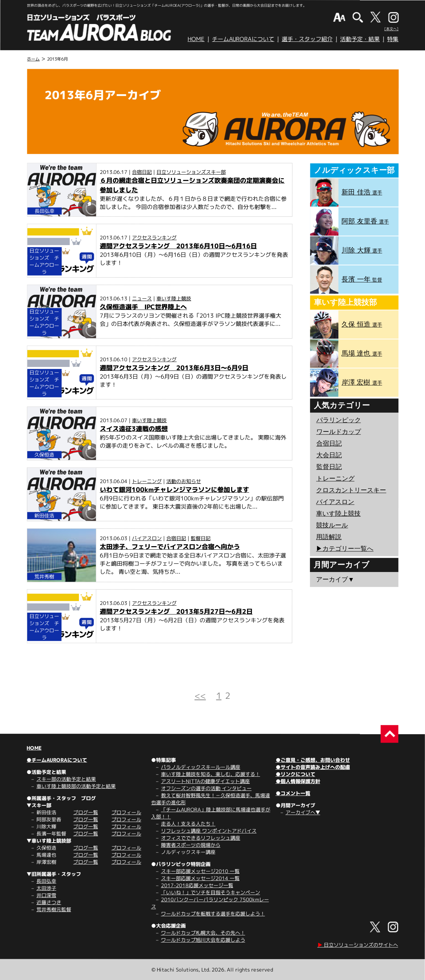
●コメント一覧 (293, 793)
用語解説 (329, 537)
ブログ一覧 (86, 812)
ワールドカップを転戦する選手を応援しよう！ (213, 914)
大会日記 (329, 455)
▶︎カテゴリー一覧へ (345, 549)
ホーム (33, 59)
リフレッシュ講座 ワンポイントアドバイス (209, 831)
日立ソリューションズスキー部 (191, 172)
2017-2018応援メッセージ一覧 (197, 885)
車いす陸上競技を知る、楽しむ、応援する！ (211, 774)
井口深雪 (46, 895)
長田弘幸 (46, 881)
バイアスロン (147, 538)
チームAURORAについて (243, 39)
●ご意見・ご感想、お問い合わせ (313, 760)
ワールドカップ (339, 432)
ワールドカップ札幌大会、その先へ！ (203, 933)
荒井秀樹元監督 (54, 909)
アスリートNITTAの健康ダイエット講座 (205, 781)
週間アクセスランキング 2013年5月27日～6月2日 (176, 611)
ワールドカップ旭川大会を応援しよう (203, 940)
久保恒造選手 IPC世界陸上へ (143, 307)
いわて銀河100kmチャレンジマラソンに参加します (174, 490)
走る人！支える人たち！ (188, 824)
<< (200, 696)
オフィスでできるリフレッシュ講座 (201, 838)
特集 (393, 39)
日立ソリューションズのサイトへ (358, 945)
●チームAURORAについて (57, 760)
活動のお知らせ (184, 481)
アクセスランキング (154, 237)
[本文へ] (391, 29)
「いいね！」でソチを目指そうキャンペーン (211, 892)
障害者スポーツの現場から (191, 845)
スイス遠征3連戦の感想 (134, 429)
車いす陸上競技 (174, 298)
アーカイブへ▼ (303, 812)
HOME (196, 39)
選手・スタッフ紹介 (307, 39)
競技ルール (332, 525)
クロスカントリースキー (351, 490)
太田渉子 (46, 888)
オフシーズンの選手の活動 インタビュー (206, 788)
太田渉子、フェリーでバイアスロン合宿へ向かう (170, 547)
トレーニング (147, 481)
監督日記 (201, 538)
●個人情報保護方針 (298, 781)
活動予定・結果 (360, 39)
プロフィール (126, 812)
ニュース (142, 298)
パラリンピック (339, 420)
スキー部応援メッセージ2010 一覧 (200, 871)
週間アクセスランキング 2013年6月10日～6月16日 (178, 246)
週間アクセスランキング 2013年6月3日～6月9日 (174, 368)
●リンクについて (295, 774)
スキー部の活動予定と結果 (66, 779)
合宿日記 (142, 172)
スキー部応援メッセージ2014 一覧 (200, 878)
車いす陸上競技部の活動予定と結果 (76, 786)
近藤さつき (49, 902)
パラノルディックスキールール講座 (201, 767)
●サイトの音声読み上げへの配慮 (313, 767)
